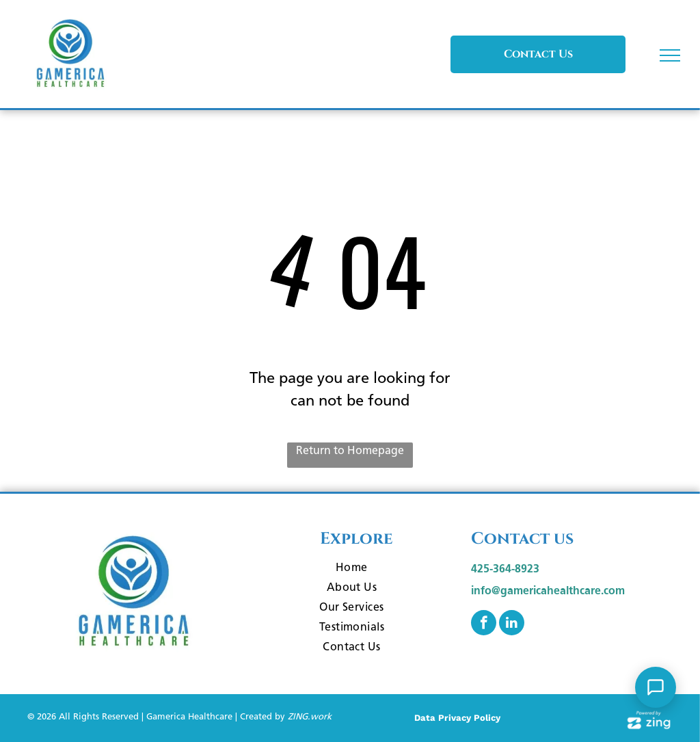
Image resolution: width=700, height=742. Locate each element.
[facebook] (484, 624)
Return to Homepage (350, 450)
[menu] (670, 55)
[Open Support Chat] (656, 687)
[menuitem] (352, 569)
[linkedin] (512, 624)
